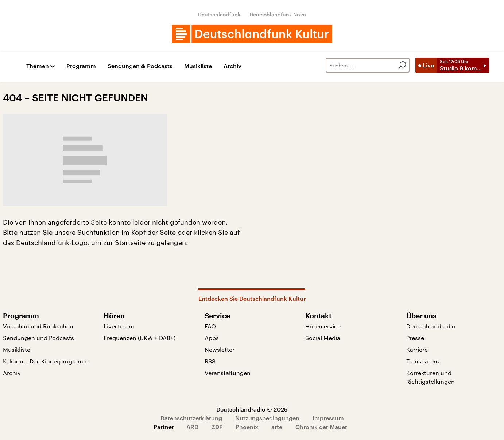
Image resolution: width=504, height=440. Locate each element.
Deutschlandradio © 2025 (252, 409)
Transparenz (423, 361)
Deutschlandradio (431, 326)
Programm (81, 66)
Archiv (232, 66)
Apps (212, 338)
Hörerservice (323, 326)
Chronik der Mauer (321, 427)
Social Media (323, 338)
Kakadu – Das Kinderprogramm (46, 361)
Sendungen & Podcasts (140, 66)
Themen (38, 66)
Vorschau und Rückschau (38, 326)
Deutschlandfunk (219, 14)
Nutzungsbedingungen (267, 418)
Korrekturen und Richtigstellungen (431, 377)
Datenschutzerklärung (191, 418)
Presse (415, 338)
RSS (210, 361)
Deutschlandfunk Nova (278, 14)
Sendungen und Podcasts (38, 338)
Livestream (119, 326)
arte (277, 427)
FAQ (210, 326)
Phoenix (247, 427)
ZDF (217, 427)
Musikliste (198, 66)
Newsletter (220, 349)
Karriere (417, 349)
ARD (192, 427)
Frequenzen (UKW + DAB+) (139, 338)
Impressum (328, 418)
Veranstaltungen (228, 373)
